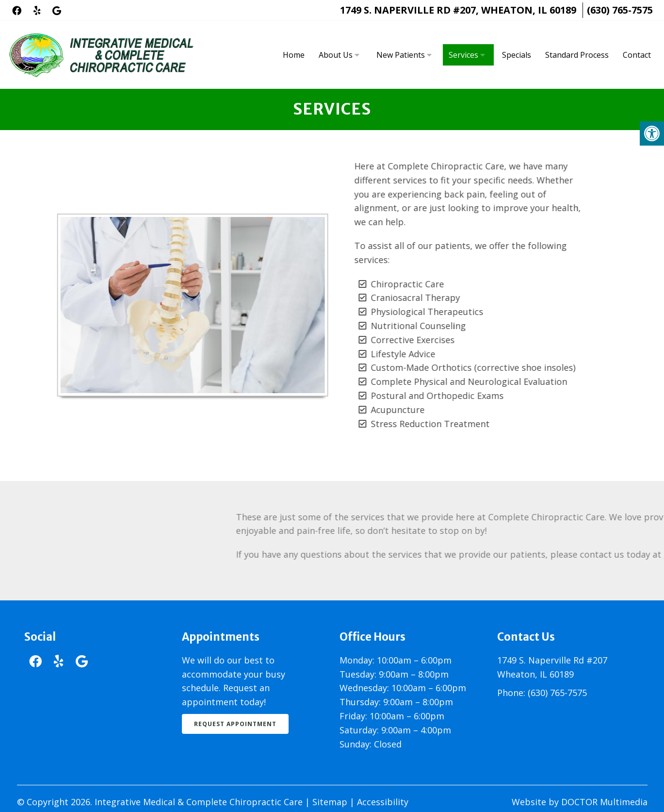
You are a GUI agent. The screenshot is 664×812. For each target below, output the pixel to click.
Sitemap (330, 802)
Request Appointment (235, 724)
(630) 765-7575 (620, 10)
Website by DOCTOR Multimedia (580, 802)
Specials (517, 55)
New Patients (401, 55)
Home (294, 55)
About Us (336, 55)
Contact (637, 55)
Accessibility (383, 802)
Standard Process (577, 55)
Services (463, 55)
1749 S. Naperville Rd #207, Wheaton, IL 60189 (458, 10)
